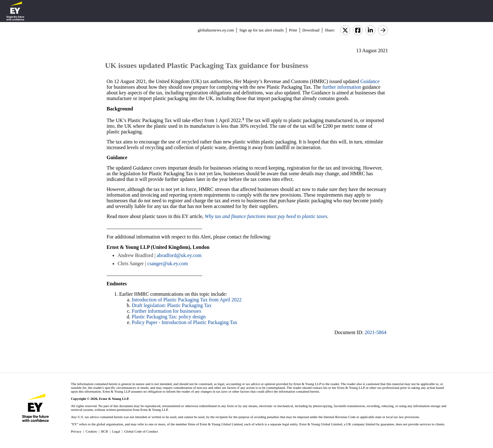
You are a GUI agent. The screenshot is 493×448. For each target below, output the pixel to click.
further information (342, 87)
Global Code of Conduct (141, 431)
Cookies (91, 431)
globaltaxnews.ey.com (216, 30)
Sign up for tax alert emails (261, 30)
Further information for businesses (166, 311)
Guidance (370, 81)
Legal (116, 431)
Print (293, 30)
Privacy (76, 431)
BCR (105, 431)
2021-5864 (376, 332)
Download (311, 30)
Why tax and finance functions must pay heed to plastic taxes (266, 216)
